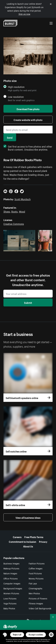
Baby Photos (9, 608)
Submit (28, 302)
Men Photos (34, 593)
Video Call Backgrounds (40, 608)
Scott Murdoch (23, 199)
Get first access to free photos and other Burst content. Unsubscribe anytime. (28, 148)
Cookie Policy (45, 641)
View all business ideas (28, 517)
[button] (5, 635)
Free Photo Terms (34, 537)
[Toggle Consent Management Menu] (5, 635)
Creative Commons (14, 224)
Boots (14, 211)
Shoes (7, 211)
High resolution (16, 87)
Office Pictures (11, 578)
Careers (17, 537)
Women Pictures (11, 593)
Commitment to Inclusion (22, 541)
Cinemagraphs (35, 588)
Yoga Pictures (10, 603)
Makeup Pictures (11, 568)
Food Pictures (35, 573)
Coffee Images (36, 568)
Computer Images (12, 583)
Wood (22, 211)
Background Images (13, 588)
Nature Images (10, 573)
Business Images (11, 563)
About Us (28, 546)
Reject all (17, 635)
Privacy (43, 541)
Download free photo (28, 109)
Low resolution (16, 97)
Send (10, 137)
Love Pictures (10, 598)
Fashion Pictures (37, 563)
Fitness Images (36, 603)
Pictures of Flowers (38, 598)
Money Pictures (36, 578)
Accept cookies (36, 635)
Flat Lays (33, 583)
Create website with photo (28, 120)
